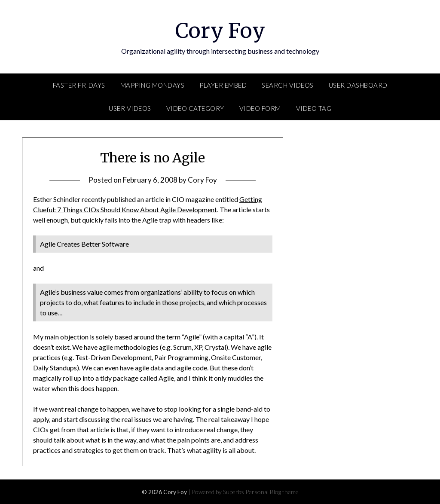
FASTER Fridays (79, 85)
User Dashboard (358, 85)
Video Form (260, 108)
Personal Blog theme (272, 492)
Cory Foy (220, 31)
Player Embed (223, 85)
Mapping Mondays (153, 85)
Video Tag (314, 108)
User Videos (130, 108)
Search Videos (288, 85)
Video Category (195, 108)
